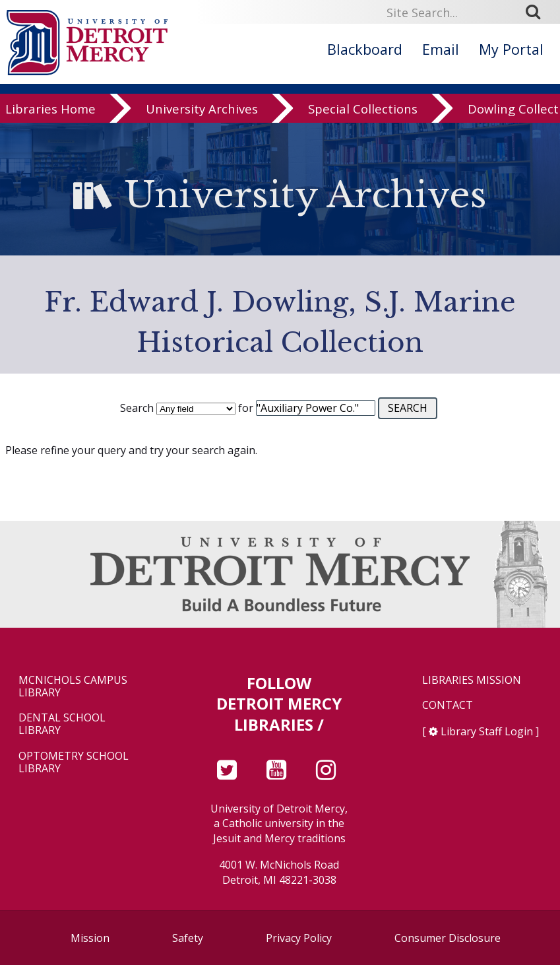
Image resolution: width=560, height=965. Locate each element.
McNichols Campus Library (73, 686)
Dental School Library (62, 724)
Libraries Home (50, 112)
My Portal (511, 49)
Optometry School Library (74, 762)
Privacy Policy (299, 938)
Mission (90, 938)
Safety (188, 938)
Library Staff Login (487, 731)
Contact (448, 705)
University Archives (202, 112)
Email (441, 49)
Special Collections (363, 112)
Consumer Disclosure (448, 938)
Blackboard (365, 49)
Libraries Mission (472, 680)
